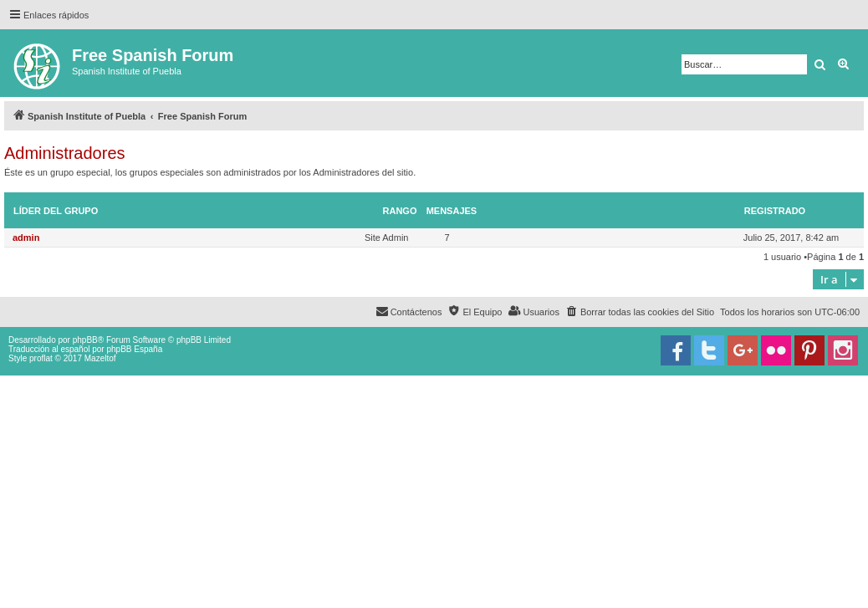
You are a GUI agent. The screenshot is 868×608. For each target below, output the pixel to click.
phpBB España (134, 349)
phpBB (85, 340)
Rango (400, 211)
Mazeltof (100, 358)
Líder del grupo (56, 211)
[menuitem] (640, 312)
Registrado (775, 211)
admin (26, 238)
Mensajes (452, 211)
